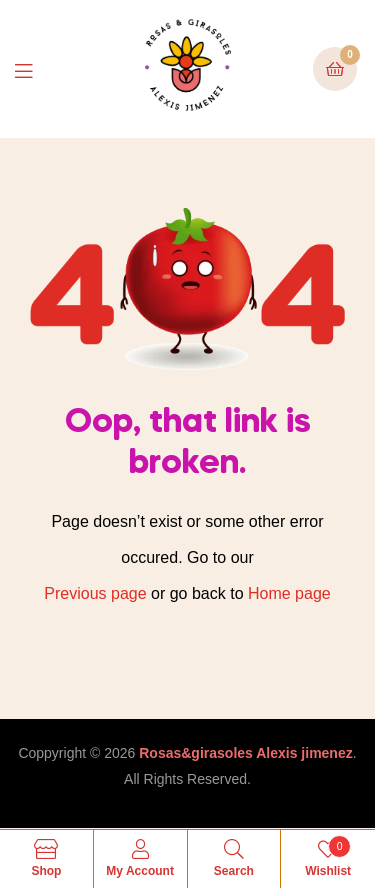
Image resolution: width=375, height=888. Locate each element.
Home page (289, 593)
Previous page (95, 593)
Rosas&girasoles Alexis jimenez (245, 753)
